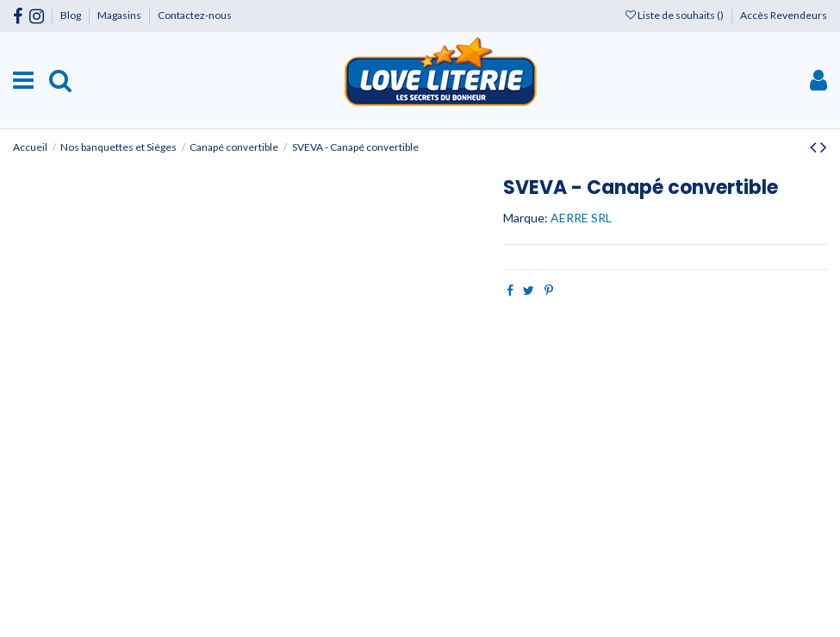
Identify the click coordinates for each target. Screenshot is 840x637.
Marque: (526, 218)
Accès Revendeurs (784, 15)
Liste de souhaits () (675, 15)
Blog (72, 15)
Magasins (120, 15)
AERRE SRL (581, 218)
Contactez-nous (195, 15)
